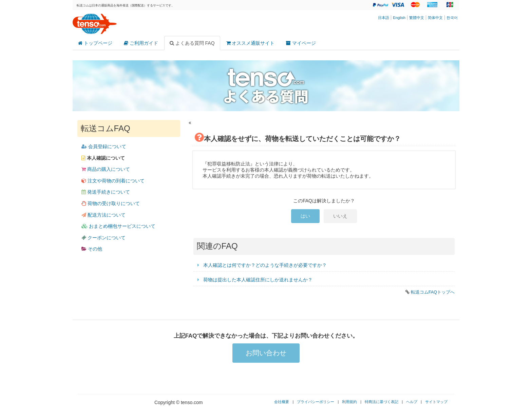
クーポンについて (103, 238)
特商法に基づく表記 (382, 402)
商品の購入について (106, 169)
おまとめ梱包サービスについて (118, 226)
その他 (92, 249)
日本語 (384, 18)
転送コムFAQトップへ (433, 292)
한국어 (452, 18)
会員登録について (104, 146)
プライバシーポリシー (316, 402)
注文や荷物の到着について (113, 181)
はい (305, 216)
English (399, 18)
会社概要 (282, 402)
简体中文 (435, 18)
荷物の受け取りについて (111, 203)
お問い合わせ (266, 353)
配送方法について (103, 215)
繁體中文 (417, 18)
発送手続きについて (106, 192)
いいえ (340, 216)
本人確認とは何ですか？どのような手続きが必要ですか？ (265, 265)
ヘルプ (412, 402)
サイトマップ (436, 402)
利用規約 (349, 402)
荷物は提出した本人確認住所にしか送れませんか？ (258, 280)
